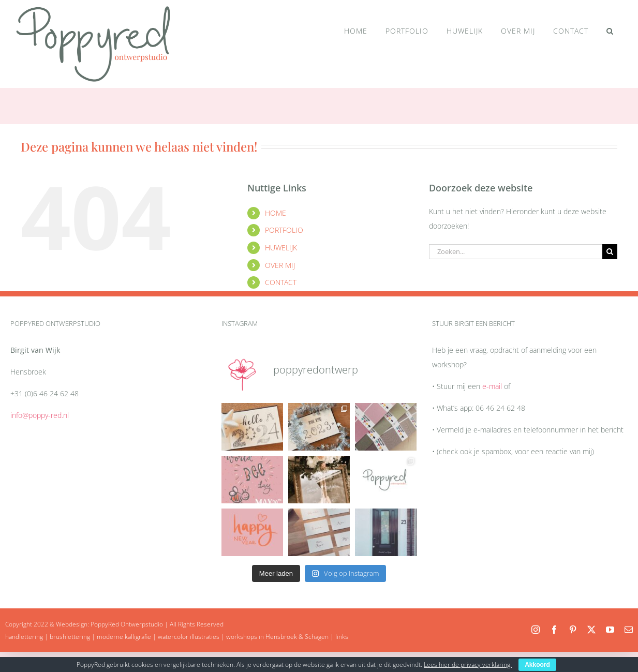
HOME (276, 213)
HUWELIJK (281, 248)
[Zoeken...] (516, 252)
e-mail (492, 386)
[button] (610, 31)
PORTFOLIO (284, 230)
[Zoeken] (610, 252)
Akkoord (537, 665)
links (342, 637)
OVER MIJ (280, 265)
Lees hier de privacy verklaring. (468, 664)
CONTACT (281, 282)
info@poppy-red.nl (40, 415)
